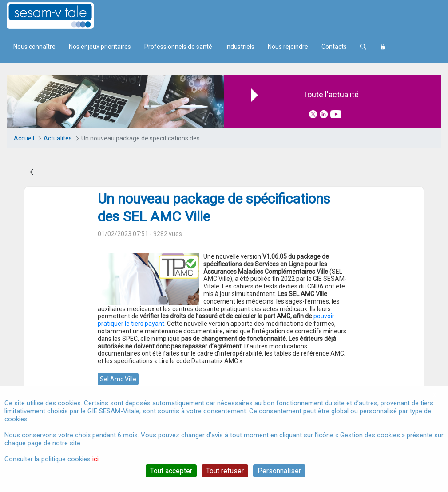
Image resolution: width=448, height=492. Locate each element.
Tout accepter (171, 471)
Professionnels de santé (178, 47)
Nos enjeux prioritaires (100, 47)
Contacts (334, 47)
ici (95, 459)
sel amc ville (118, 379)
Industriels (240, 47)
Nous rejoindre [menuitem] (288, 47)
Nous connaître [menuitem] (34, 47)
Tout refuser (225, 471)
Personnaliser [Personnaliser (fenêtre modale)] (279, 471)
